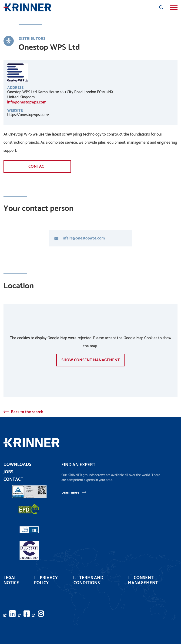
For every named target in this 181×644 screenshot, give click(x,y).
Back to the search (27, 412)
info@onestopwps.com (27, 102)
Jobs (8, 472)
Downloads (17, 465)
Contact (37, 166)
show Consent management (91, 360)
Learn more (70, 492)
